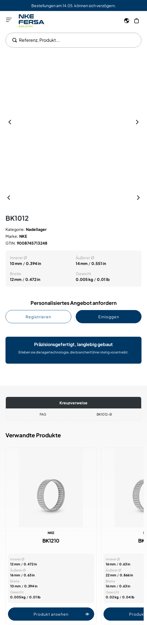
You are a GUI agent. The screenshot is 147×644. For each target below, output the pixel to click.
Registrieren (38, 317)
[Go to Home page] (32, 21)
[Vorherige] (9, 198)
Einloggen (109, 317)
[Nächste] (138, 198)
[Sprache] (127, 21)
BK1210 (51, 541)
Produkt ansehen (62, 614)
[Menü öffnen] (9, 20)
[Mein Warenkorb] (137, 21)
